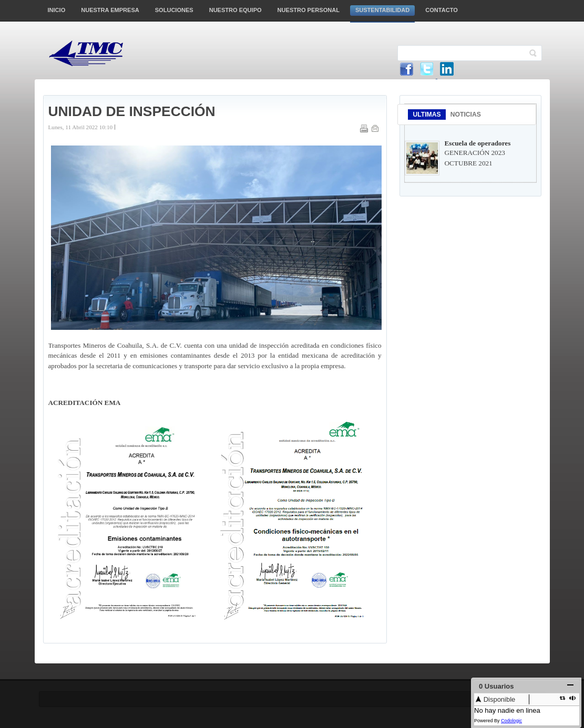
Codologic (511, 721)
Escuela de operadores (478, 143)
